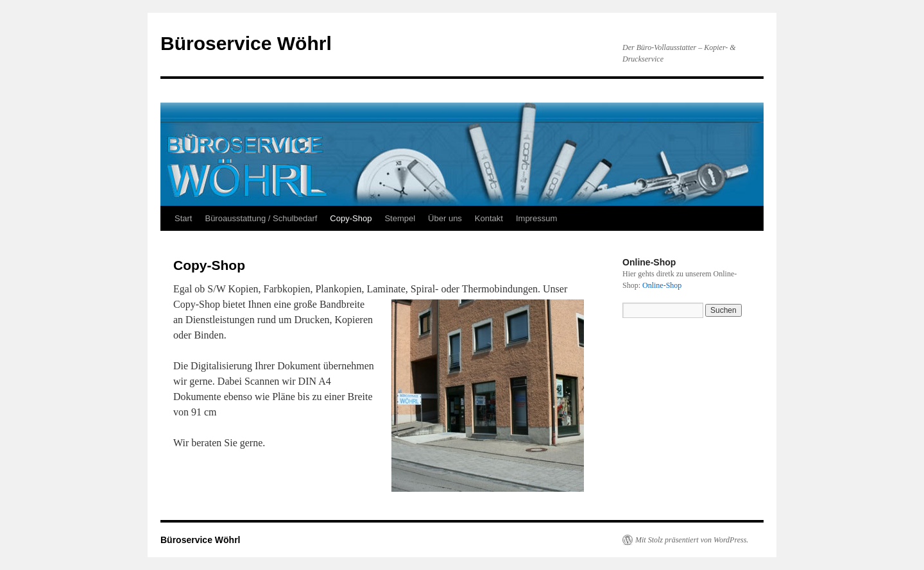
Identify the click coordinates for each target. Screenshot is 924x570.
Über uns (445, 218)
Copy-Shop (351, 218)
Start (183, 218)
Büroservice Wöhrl (246, 43)
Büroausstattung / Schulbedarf (261, 218)
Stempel (400, 218)
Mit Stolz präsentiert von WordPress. (692, 540)
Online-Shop (662, 285)
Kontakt (489, 218)
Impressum (536, 218)
